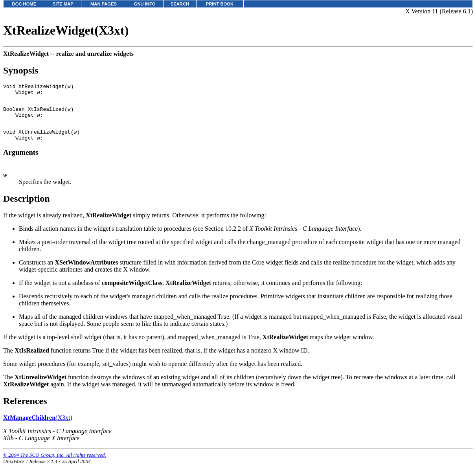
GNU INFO (145, 4)
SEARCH (180, 4)
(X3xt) (38, 427)
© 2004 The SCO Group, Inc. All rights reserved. (55, 464)
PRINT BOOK (220, 4)
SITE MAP (63, 4)
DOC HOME (24, 4)
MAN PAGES (104, 4)
